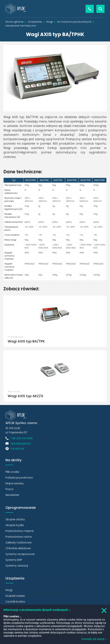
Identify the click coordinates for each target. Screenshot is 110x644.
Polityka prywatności (19, 478)
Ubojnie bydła (15, 525)
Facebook (17, 449)
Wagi (9, 590)
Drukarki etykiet (15, 596)
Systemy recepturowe (20, 554)
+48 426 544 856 (90, 9)
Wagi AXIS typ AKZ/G (25, 396)
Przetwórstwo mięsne (20, 531)
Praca (9, 489)
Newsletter (12, 495)
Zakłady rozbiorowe (19, 542)
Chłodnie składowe (18, 548)
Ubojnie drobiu (15, 519)
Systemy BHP (14, 560)
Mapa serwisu (15, 483)
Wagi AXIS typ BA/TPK (26, 341)
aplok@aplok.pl (21, 443)
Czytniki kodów (15, 602)
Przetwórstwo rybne (19, 537)
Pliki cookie (12, 472)
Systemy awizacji (17, 566)
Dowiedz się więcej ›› (94, 639)
